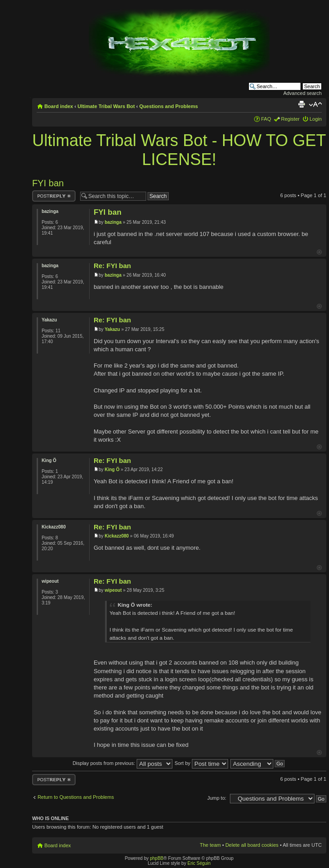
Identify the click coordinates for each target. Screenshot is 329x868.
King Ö (112, 469)
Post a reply (54, 196)
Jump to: (217, 798)
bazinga (113, 222)
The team (210, 845)
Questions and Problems (169, 106)
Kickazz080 (117, 536)
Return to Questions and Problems (76, 797)
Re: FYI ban (112, 266)
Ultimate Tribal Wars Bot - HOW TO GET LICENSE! (179, 150)
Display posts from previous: (122, 763)
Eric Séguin (199, 863)
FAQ (266, 119)
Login (316, 119)
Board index (59, 106)
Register (290, 119)
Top (319, 252)
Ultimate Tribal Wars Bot (106, 106)
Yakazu (112, 329)
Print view (301, 104)
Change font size (315, 104)
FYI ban (48, 183)
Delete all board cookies (252, 845)
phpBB (157, 858)
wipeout (113, 590)
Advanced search (303, 93)
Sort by (201, 763)
